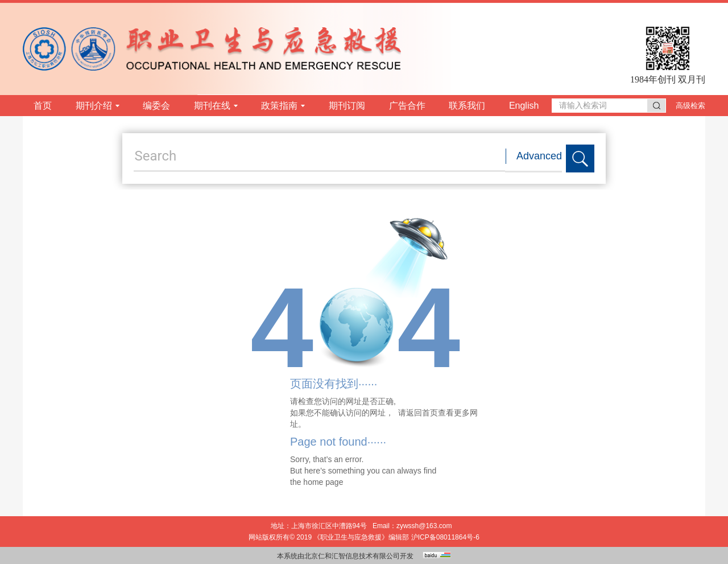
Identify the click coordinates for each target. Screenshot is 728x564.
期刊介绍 (98, 106)
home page (323, 482)
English (524, 106)
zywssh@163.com (424, 526)
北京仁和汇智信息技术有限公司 (352, 556)
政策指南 (283, 106)
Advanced (539, 156)
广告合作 (407, 106)
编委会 (156, 106)
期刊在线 (216, 106)
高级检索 (690, 106)
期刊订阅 (347, 106)
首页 (43, 106)
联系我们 (467, 106)
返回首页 (422, 413)
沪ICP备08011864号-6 (445, 537)
